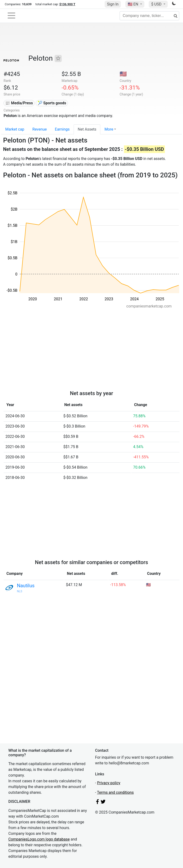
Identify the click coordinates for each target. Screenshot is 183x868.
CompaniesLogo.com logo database (39, 839)
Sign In (113, 4)
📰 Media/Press (19, 103)
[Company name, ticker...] (149, 16)
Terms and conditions (115, 792)
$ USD (157, 4)
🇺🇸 (133, 4)
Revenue (40, 129)
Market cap (15, 129)
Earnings (62, 129)
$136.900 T (67, 4)
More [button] (109, 129)
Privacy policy (109, 783)
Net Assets (87, 129)
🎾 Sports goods (52, 103)
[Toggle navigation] (11, 16)
